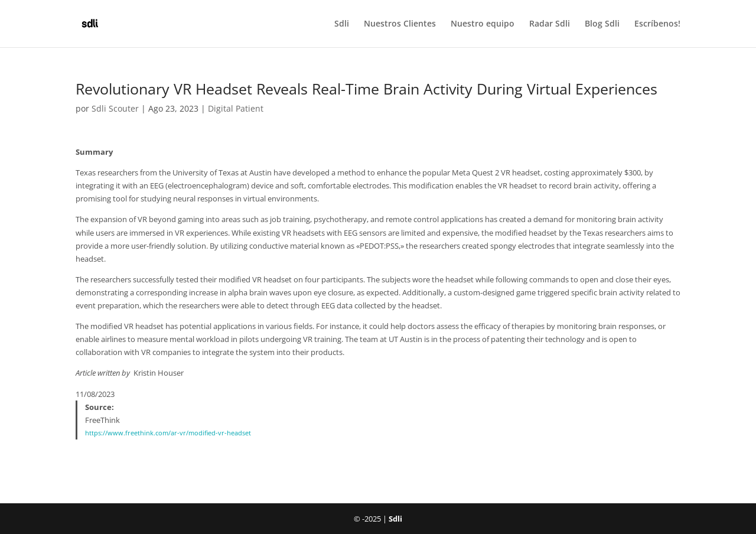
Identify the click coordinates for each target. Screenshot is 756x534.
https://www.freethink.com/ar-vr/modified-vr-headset (168, 433)
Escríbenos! (657, 24)
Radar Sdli (550, 24)
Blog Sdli (602, 24)
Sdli (342, 24)
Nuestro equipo (483, 24)
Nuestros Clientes (400, 24)
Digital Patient (236, 108)
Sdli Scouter (115, 108)
